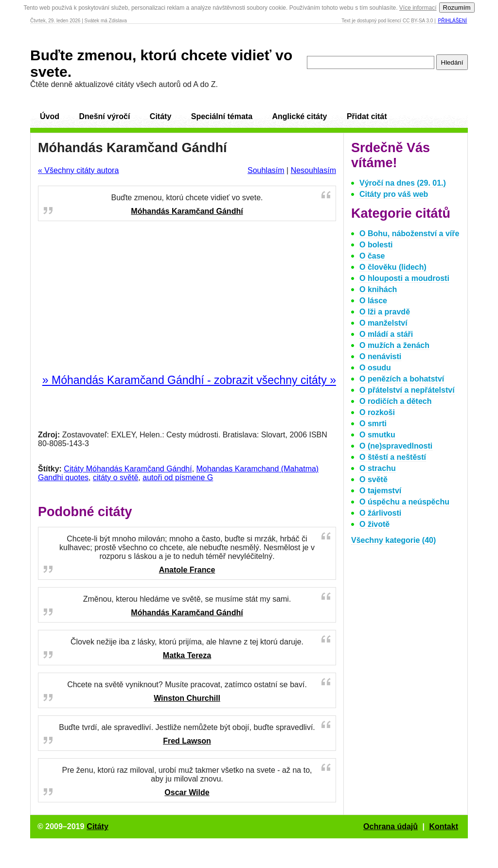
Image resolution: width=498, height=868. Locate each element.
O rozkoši (377, 412)
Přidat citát (367, 116)
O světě (373, 479)
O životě (374, 524)
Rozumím (457, 8)
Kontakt (444, 826)
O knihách (378, 289)
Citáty (160, 116)
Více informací (418, 8)
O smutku (377, 435)
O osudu (375, 368)
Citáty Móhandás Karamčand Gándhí (128, 469)
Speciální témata (222, 116)
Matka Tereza (187, 655)
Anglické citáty (299, 116)
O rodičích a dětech (395, 401)
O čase (372, 256)
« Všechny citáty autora (78, 170)
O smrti (373, 424)
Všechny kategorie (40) (393, 540)
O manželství (383, 323)
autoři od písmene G (178, 477)
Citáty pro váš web (394, 194)
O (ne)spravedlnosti (396, 446)
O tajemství (380, 491)
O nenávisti (380, 356)
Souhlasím (266, 170)
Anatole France (187, 570)
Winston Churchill (187, 698)
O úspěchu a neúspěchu (404, 502)
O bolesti (376, 245)
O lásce (373, 301)
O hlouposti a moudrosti (404, 278)
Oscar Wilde (187, 792)
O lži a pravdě (385, 312)
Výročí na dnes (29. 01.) (403, 183)
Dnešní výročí (104, 116)
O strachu (378, 468)
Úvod (50, 116)
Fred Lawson (187, 741)
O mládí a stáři (386, 334)
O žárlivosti (380, 513)
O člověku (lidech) (393, 267)
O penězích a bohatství (402, 379)
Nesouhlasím (313, 170)
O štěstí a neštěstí (393, 457)
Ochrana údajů (391, 826)
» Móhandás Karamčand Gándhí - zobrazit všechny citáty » (189, 380)
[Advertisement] (187, 298)
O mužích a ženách (394, 345)
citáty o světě (116, 477)
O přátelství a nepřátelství (407, 390)
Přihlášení (453, 21)
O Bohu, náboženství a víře (409, 234)
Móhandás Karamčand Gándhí (187, 211)
